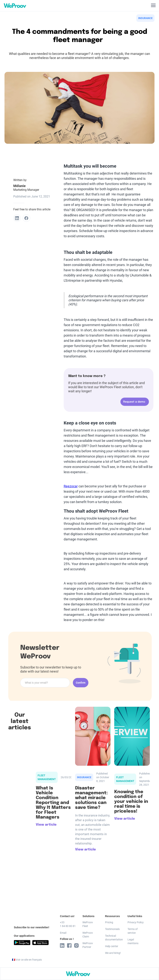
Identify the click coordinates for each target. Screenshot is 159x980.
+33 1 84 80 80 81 (68, 924)
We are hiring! (113, 953)
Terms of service (133, 931)
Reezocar (71, 486)
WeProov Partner (88, 945)
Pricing (109, 922)
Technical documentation (113, 938)
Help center (112, 946)
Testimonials (112, 929)
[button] (153, 6)
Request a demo (134, 404)
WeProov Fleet (88, 924)
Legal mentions (133, 941)
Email (63, 933)
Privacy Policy (136, 922)
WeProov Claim (88, 935)
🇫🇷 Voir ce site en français (27, 960)
